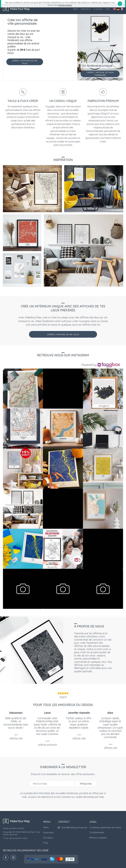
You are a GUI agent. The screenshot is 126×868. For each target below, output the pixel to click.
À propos (98, 9)
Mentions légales (98, 838)
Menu (76, 9)
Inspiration (86, 9)
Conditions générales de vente (105, 827)
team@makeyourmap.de (73, 827)
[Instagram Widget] (101, 365)
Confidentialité (97, 832)
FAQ (107, 9)
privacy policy (65, 5)
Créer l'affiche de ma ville (63, 334)
